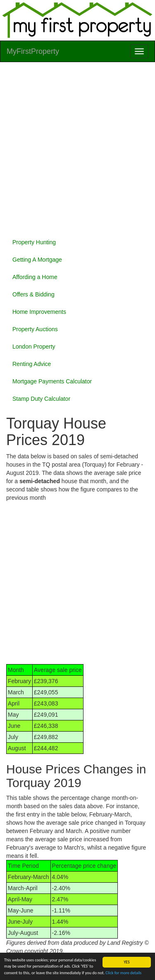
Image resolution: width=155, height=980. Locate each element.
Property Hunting (34, 242)
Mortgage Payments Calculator (52, 381)
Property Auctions (35, 329)
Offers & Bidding (33, 294)
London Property (34, 347)
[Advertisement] (77, 148)
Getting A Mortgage (37, 260)
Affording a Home (35, 277)
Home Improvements (39, 312)
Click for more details (123, 973)
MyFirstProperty (33, 51)
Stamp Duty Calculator (41, 399)
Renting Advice (32, 364)
